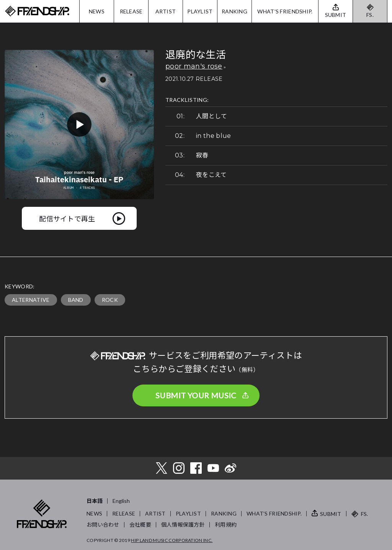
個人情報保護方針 (183, 525)
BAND (76, 300)
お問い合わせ (103, 525)
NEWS (97, 11)
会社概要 (140, 525)
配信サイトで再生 (67, 218)
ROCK (110, 300)
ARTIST (166, 11)
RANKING (234, 11)
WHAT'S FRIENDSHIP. (285, 11)
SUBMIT (331, 514)
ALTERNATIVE (31, 300)
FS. (370, 15)
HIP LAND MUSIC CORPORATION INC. (172, 540)
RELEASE (131, 11)
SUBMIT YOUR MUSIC (196, 395)
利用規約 (226, 525)
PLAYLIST (200, 11)
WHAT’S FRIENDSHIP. (274, 513)
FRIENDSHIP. (37, 11)
